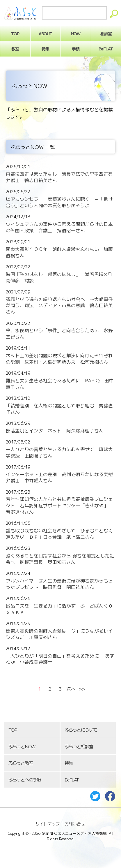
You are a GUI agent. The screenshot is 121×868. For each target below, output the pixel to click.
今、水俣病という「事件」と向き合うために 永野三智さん (59, 333)
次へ (71, 689)
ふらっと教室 (21, 763)
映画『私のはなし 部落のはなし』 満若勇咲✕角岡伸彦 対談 (59, 277)
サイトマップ (48, 824)
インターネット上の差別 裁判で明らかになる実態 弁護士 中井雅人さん (62, 477)
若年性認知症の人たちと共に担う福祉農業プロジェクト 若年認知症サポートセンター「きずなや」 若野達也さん (59, 505)
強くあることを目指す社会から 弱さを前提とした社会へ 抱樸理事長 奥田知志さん (60, 559)
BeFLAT (72, 780)
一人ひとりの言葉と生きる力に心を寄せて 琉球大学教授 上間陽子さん (59, 452)
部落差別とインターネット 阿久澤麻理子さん (55, 431)
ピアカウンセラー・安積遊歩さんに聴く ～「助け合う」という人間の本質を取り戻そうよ (59, 202)
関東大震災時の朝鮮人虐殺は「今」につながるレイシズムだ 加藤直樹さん (59, 634)
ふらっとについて (81, 730)
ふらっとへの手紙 (25, 780)
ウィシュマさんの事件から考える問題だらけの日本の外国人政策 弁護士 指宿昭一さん (59, 227)
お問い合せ (75, 824)
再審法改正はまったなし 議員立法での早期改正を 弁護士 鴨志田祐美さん (62, 177)
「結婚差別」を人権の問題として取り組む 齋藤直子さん (59, 409)
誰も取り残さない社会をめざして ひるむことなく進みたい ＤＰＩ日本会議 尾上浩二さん (59, 534)
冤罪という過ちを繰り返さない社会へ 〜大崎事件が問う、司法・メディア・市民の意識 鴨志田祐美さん (59, 306)
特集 (45, 49)
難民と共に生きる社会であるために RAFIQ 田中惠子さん (60, 384)
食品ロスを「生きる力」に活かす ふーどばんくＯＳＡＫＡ (59, 609)
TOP (13, 730)
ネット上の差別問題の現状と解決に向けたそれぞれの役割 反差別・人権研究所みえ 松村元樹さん (59, 359)
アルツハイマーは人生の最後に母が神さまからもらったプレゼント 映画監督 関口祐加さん (59, 584)
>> (82, 689)
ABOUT (46, 34)
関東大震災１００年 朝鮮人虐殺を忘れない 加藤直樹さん (59, 252)
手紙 (76, 49)
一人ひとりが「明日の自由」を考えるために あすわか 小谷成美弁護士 (60, 659)
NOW (76, 34)
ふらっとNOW (22, 746)
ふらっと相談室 (79, 746)
